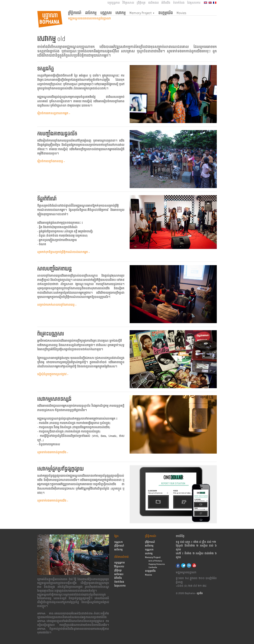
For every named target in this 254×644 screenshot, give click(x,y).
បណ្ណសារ (106, 13)
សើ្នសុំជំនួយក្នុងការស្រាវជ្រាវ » (53, 374)
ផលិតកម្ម (91, 13)
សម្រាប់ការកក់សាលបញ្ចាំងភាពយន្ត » (57, 305)
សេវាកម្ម (121, 13)
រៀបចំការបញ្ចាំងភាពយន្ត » (51, 161)
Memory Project (141, 13)
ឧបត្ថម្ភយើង (166, 13)
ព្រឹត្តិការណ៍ (75, 13)
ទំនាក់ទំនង (179, 3)
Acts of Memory (155, 561)
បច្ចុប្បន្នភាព (114, 3)
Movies (181, 13)
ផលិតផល (153, 3)
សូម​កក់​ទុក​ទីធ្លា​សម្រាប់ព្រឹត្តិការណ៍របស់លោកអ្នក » (64, 252)
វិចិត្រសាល (128, 3)
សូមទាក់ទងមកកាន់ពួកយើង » (53, 452)
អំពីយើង (166, 3)
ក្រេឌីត (200, 593)
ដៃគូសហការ (194, 3)
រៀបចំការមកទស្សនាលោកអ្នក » (54, 113)
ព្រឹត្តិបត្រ (141, 3)
